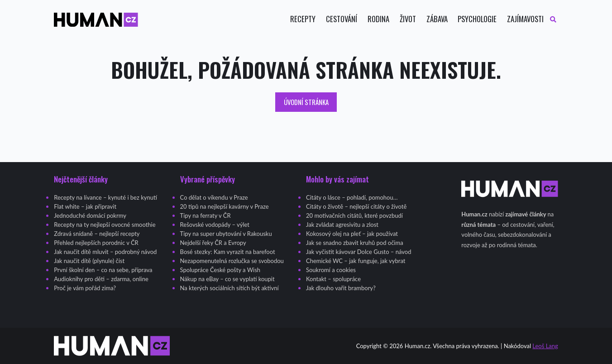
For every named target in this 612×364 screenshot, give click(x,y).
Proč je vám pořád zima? (85, 288)
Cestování (342, 19)
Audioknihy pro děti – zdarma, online (101, 279)
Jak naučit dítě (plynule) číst (89, 261)
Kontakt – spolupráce (333, 279)
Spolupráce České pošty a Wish (220, 270)
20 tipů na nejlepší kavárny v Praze (225, 206)
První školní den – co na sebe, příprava (103, 270)
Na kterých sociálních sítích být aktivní (229, 288)
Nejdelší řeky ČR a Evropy (213, 243)
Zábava (437, 19)
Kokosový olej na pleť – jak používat (352, 234)
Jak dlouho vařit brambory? (341, 288)
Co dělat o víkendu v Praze (214, 197)
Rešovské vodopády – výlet (215, 225)
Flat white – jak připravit (85, 206)
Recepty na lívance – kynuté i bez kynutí (105, 197)
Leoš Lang (545, 346)
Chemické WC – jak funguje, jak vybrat (356, 261)
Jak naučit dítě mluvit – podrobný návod (105, 252)
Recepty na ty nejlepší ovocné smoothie (105, 225)
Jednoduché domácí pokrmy (90, 216)
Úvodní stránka (306, 102)
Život (408, 19)
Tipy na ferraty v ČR (206, 216)
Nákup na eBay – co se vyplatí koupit (227, 279)
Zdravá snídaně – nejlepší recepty (97, 234)
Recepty (303, 19)
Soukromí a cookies (331, 270)
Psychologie (477, 19)
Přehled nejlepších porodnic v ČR (96, 243)
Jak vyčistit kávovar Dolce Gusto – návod (359, 252)
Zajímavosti (525, 19)
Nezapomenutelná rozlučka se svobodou (232, 261)
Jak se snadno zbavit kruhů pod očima (355, 243)
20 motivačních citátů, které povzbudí (354, 216)
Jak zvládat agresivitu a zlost (342, 225)
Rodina (378, 19)
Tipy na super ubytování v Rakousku (226, 234)
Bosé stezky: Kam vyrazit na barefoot (228, 252)
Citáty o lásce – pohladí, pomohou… (352, 197)
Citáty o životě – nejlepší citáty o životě (356, 206)
